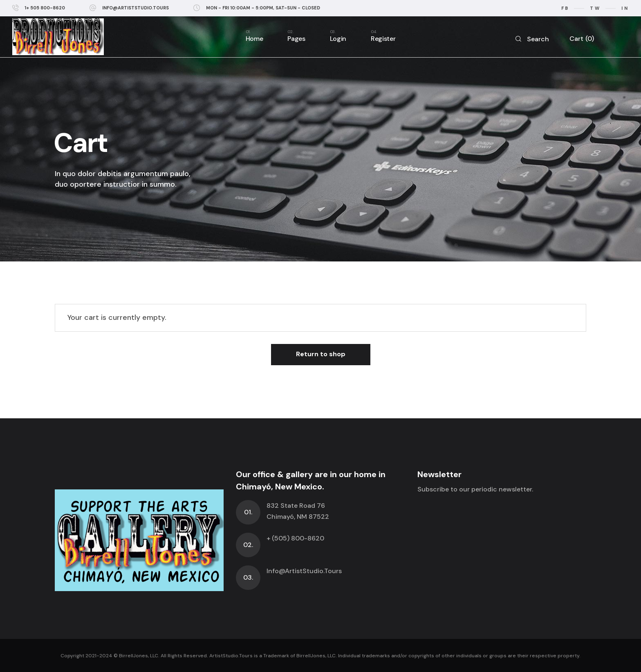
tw (595, 8)
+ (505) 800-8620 (295, 538)
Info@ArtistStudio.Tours (304, 571)
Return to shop (321, 354)
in (625, 8)
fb (565, 8)
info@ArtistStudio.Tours (136, 8)
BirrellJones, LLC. (139, 656)
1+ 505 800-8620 (45, 8)
